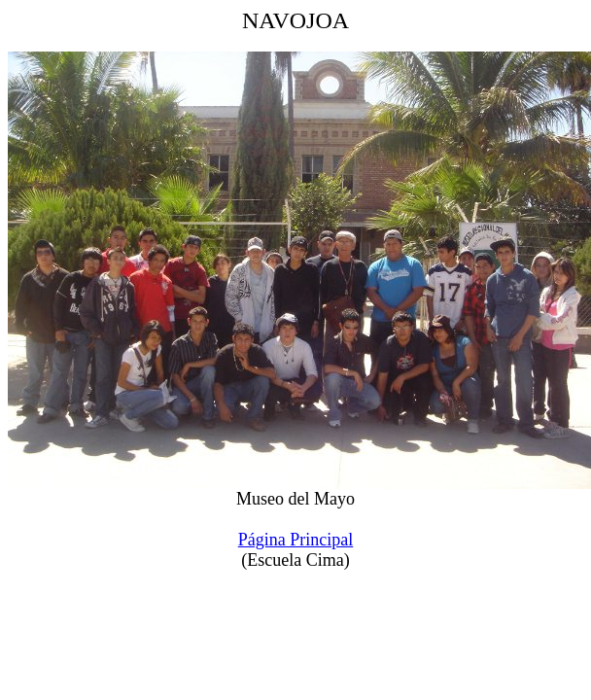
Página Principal (295, 540)
